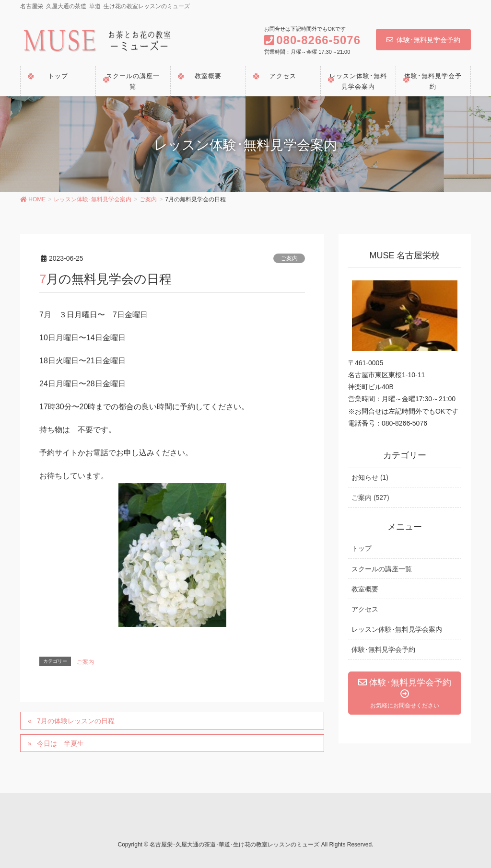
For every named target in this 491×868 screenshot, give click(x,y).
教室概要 (365, 589)
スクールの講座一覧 (382, 569)
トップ (362, 548)
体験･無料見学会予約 (423, 40)
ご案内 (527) (370, 498)
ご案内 (289, 258)
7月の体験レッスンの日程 (76, 721)
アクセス (365, 609)
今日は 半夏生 (60, 743)
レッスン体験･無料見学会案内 (397, 629)
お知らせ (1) (370, 477)
